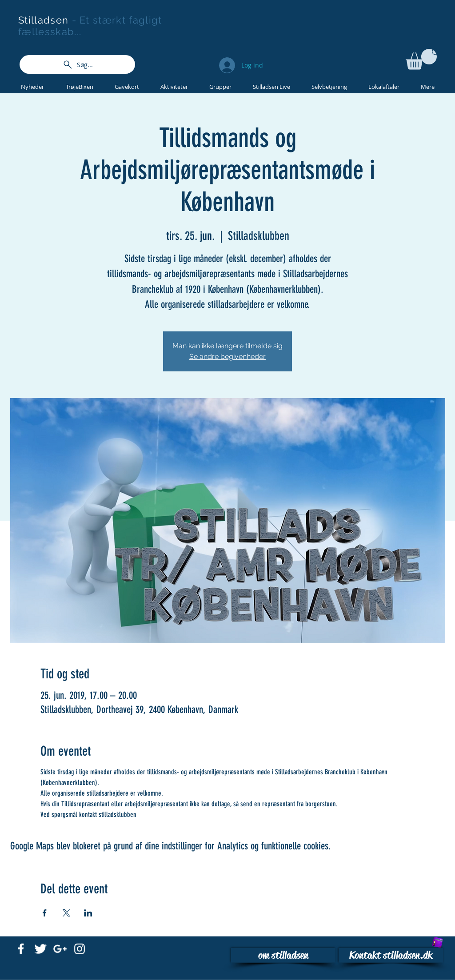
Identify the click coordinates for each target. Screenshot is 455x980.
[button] (421, 59)
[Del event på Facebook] (45, 913)
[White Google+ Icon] (60, 949)
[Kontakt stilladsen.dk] (391, 955)
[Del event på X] (66, 913)
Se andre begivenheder (227, 357)
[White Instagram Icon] (80, 949)
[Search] (436, 52)
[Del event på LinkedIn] (88, 913)
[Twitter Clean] (40, 949)
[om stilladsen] (283, 955)
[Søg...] (77, 64)
